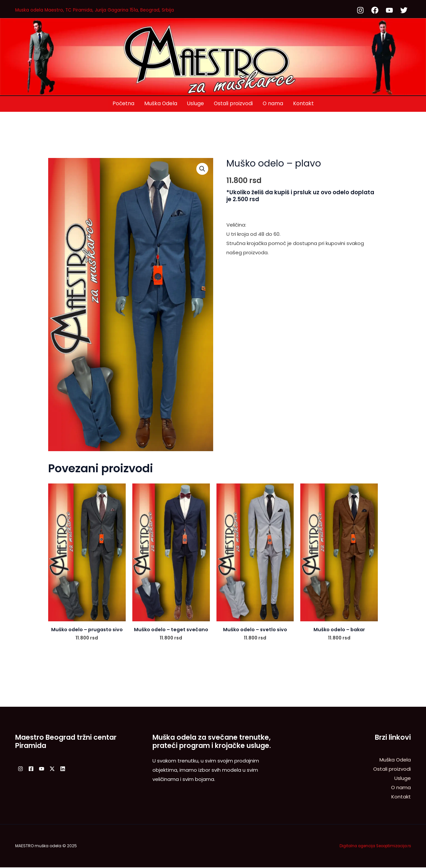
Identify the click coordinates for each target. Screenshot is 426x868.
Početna (123, 103)
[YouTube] (49, 769)
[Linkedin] (79, 769)
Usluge (195, 103)
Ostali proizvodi (234, 103)
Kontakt (304, 103)
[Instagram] (20, 769)
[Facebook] (35, 769)
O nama (274, 103)
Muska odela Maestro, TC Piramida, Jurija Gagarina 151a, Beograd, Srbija (102, 10)
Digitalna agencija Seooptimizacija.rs (373, 846)
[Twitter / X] (64, 769)
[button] (202, 169)
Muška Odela (160, 103)
